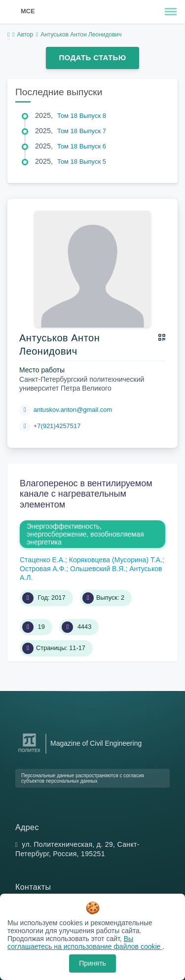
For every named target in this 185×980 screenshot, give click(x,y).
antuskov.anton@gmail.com (73, 410)
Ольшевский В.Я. (98, 569)
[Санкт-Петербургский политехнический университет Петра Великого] (29, 752)
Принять (92, 963)
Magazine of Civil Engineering (96, 743)
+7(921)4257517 (57, 426)
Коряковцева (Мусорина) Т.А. (116, 560)
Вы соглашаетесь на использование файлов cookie (85, 943)
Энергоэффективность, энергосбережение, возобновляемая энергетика (85, 534)
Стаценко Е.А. (42, 560)
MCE (28, 11)
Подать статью (92, 57)
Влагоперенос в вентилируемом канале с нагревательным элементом (86, 494)
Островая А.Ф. (43, 569)
